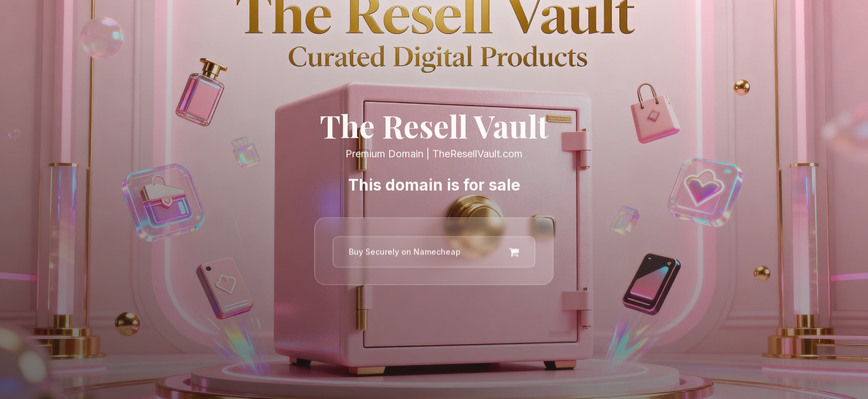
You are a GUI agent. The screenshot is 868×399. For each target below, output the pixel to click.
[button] (434, 253)
